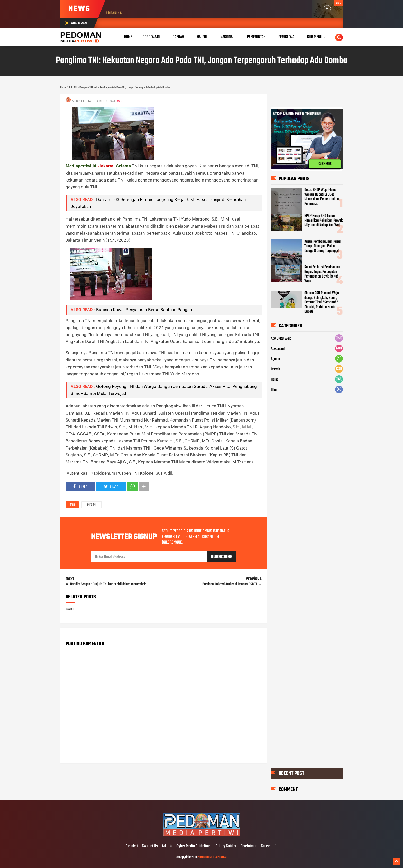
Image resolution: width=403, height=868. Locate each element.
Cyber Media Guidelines (194, 846)
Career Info (269, 846)
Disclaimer (249, 846)
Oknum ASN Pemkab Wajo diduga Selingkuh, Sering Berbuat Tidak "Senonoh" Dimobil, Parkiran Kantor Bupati (322, 302)
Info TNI (92, 505)
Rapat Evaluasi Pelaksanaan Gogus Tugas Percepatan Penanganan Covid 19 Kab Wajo (323, 274)
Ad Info (167, 846)
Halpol (275, 380)
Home (128, 37)
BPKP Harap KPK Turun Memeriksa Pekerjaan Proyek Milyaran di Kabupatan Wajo (323, 221)
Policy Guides (226, 846)
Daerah (276, 369)
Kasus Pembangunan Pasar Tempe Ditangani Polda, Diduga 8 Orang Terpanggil (323, 246)
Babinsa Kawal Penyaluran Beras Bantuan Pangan (144, 310)
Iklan (274, 390)
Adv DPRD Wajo (281, 339)
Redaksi (132, 846)
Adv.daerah (278, 349)
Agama (275, 359)
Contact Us (150, 846)
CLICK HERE (325, 164)
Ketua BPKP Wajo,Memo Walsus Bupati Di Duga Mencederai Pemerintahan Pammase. (322, 197)
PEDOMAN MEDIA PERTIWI (212, 857)
